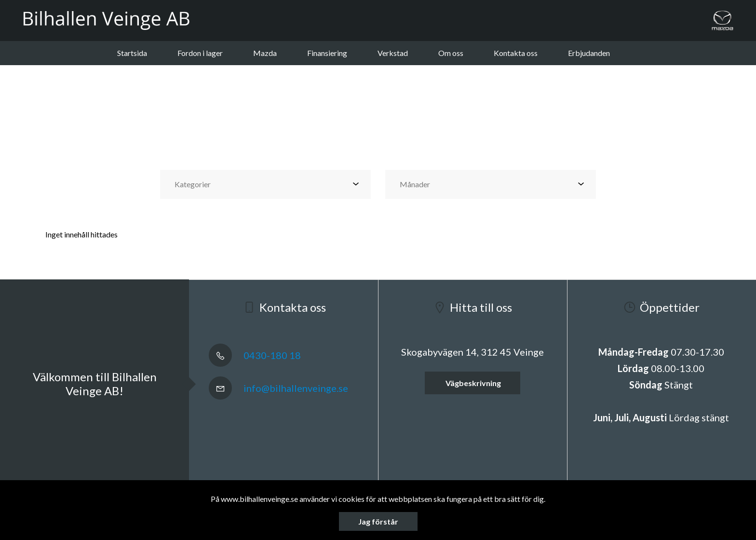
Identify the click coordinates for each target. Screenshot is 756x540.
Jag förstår (378, 521)
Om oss (451, 53)
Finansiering (327, 53)
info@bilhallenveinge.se (278, 388)
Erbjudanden (589, 53)
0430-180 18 (255, 355)
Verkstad (393, 53)
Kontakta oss (516, 53)
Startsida (132, 53)
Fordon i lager (200, 53)
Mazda (265, 53)
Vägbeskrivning (472, 383)
